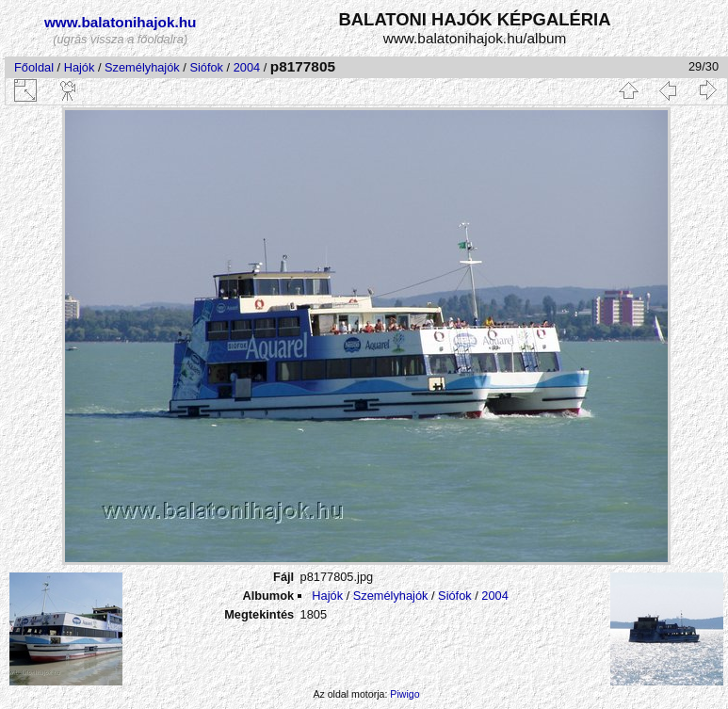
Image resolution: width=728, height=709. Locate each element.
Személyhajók (142, 67)
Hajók (81, 67)
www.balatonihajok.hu (121, 22)
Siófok (206, 67)
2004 (247, 67)
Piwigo (404, 694)
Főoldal (34, 67)
